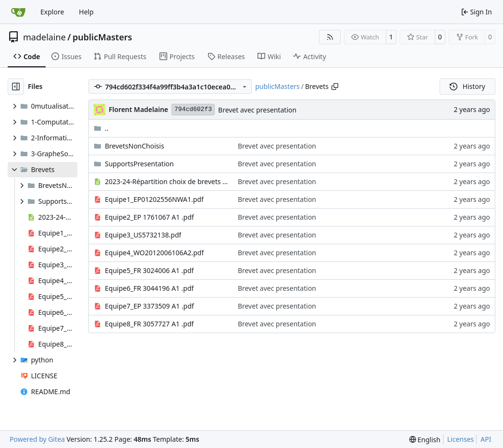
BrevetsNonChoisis (134, 146)
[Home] (18, 12)
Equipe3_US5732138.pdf (143, 235)
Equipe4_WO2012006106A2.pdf (154, 253)
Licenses (461, 439)
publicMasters (102, 37)
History (467, 86)
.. (101, 128)
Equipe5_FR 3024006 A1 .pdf (149, 270)
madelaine (44, 37)
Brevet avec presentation (257, 110)
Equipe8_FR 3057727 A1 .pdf (149, 324)
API (486, 439)
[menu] (425, 440)
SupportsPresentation (139, 164)
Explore (52, 12)
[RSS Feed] (330, 37)
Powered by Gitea (37, 439)
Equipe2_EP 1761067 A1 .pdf (149, 217)
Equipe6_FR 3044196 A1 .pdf (149, 288)
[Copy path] (335, 87)
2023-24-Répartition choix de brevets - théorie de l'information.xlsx (166, 181)
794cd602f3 (193, 109)
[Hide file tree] (16, 87)
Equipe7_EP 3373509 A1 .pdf (149, 306)
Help (86, 12)
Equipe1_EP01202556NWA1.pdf (154, 199)
